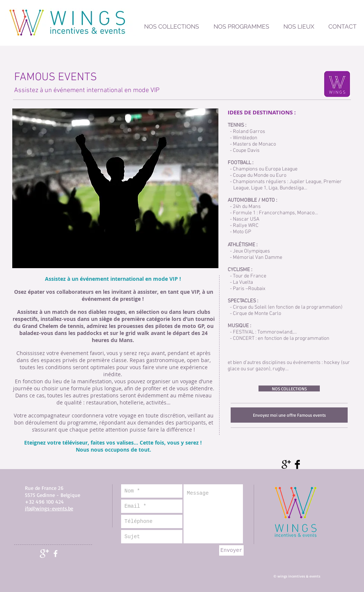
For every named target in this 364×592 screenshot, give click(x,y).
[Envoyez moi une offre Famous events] (289, 415)
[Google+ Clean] (44, 554)
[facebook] (56, 554)
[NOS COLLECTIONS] (289, 388)
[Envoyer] (231, 550)
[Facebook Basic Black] (297, 464)
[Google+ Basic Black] (286, 464)
